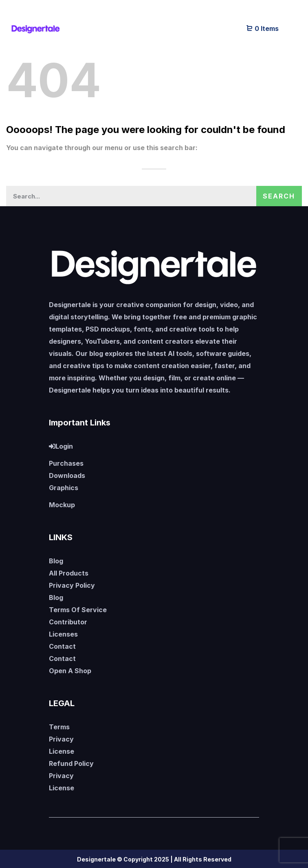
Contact (62, 646)
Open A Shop (70, 671)
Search (279, 196)
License (62, 751)
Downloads (67, 475)
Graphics (64, 488)
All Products (69, 573)
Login (61, 446)
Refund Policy (71, 763)
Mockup (62, 505)
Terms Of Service (78, 610)
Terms (59, 727)
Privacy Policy (72, 585)
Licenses (63, 634)
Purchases (66, 463)
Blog (56, 561)
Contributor (68, 622)
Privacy (61, 739)
